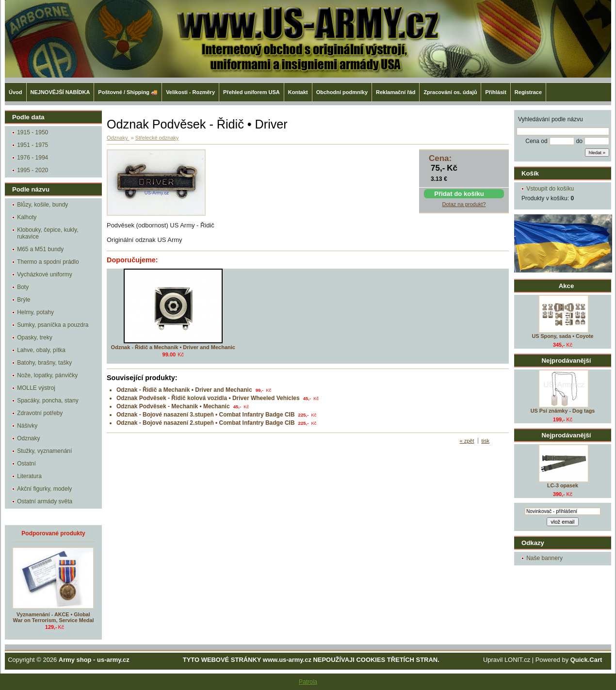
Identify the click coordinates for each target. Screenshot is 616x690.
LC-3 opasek (563, 485)
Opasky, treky (34, 337)
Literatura (29, 476)
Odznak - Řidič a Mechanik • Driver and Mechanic (173, 347)
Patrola (308, 682)
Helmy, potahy (35, 312)
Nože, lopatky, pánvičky (47, 375)
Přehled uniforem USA (251, 92)
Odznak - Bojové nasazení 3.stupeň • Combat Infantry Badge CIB (206, 415)
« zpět (467, 441)
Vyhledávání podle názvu (551, 119)
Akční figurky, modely (44, 489)
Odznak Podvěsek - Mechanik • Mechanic (173, 406)
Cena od (536, 141)
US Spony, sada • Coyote (562, 336)
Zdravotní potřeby (40, 413)
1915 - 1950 (32, 132)
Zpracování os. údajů (450, 92)
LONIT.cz (517, 660)
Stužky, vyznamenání (44, 451)
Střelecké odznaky (157, 138)
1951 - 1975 (32, 145)
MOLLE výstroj (36, 388)
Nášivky (27, 426)
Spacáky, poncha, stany (48, 401)
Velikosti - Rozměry (190, 92)
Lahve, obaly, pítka (41, 350)
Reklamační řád (396, 92)
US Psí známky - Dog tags (563, 411)
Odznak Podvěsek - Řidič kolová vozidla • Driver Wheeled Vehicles (208, 398)
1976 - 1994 (32, 158)
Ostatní (26, 464)
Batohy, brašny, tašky (44, 363)
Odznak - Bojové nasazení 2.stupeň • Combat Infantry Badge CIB (206, 423)
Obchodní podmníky (342, 92)
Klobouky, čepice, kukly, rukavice (48, 233)
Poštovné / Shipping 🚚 (128, 92)
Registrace (528, 92)
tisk (486, 441)
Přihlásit (495, 92)
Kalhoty (27, 217)
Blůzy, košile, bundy (42, 205)
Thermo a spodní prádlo (48, 262)
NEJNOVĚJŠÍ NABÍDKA (60, 92)
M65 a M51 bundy (40, 249)
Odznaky (28, 438)
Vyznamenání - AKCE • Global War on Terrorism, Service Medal (54, 617)
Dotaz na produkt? (464, 204)
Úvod (16, 92)
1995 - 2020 (32, 170)
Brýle (24, 300)
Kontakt (298, 92)
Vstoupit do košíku (550, 189)
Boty (23, 287)
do (579, 141)
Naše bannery (544, 558)
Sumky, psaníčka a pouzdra (53, 325)
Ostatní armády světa (45, 501)
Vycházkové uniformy (45, 274)
